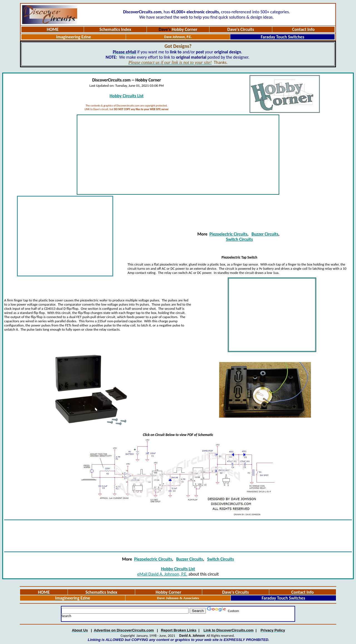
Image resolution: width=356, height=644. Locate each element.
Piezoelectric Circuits (228, 234)
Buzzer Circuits (265, 234)
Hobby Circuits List (127, 96)
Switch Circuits (240, 239)
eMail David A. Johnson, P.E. (162, 574)
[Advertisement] (178, 155)
